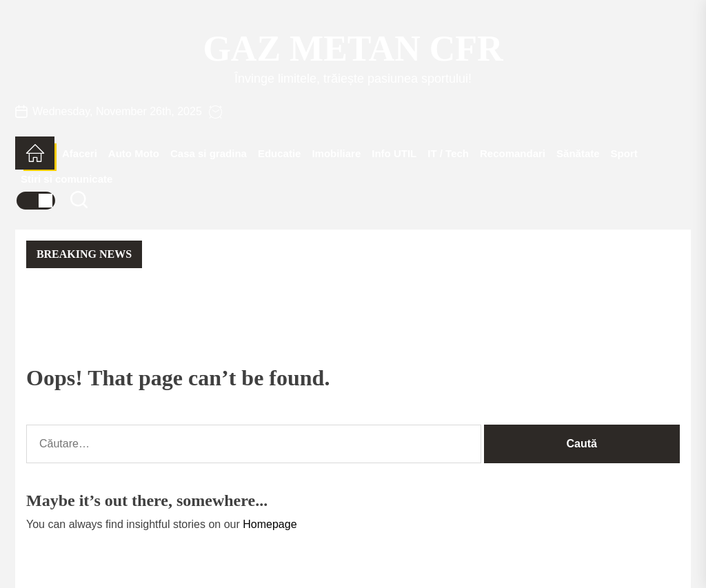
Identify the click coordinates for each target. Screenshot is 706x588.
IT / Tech (448, 153)
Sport (624, 153)
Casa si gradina (209, 153)
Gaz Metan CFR (353, 49)
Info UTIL (394, 153)
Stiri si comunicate (67, 179)
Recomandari (513, 153)
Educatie (280, 153)
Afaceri (80, 153)
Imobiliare (336, 153)
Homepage (270, 524)
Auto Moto (134, 153)
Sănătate (578, 153)
